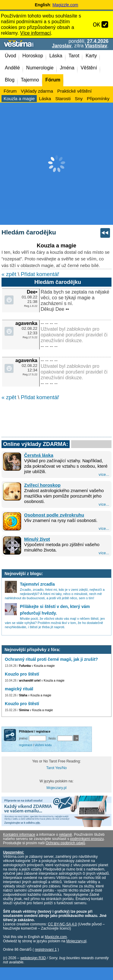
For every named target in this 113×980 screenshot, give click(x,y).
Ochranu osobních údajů (65, 843)
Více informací (36, 33)
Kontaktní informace (19, 835)
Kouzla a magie (44, 666)
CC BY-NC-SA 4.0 (62, 924)
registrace (26, 745)
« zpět (9, 274)
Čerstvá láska (39, 455)
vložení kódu (43, 745)
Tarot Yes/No (56, 768)
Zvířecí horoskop (42, 485)
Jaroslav (62, 46)
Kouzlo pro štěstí (22, 674)
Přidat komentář (40, 274)
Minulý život (37, 539)
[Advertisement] (56, 164)
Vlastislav (96, 46)
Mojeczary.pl (56, 788)
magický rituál (19, 689)
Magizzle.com (65, 5)
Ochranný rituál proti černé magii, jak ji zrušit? (51, 659)
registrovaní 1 (46, 950)
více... (104, 474)
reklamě (66, 835)
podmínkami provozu (87, 839)
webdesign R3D (33, 958)
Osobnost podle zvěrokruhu (54, 515)
